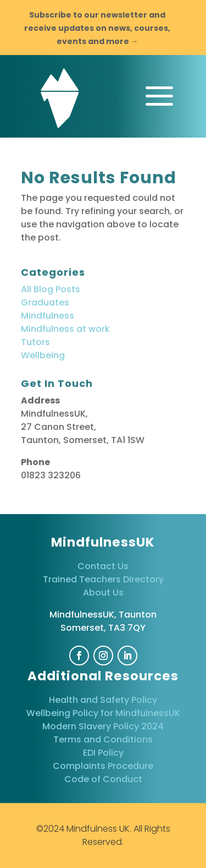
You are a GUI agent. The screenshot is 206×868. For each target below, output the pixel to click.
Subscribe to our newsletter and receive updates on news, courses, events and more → (97, 28)
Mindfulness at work (65, 329)
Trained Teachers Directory (103, 579)
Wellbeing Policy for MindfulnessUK (103, 713)
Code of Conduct (103, 779)
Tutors (35, 342)
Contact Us (103, 566)
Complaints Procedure (103, 766)
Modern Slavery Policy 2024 (103, 726)
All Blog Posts (51, 289)
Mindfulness (48, 316)
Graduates (45, 302)
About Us (103, 593)
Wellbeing (43, 355)
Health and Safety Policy (103, 700)
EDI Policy (103, 753)
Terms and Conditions (103, 739)
